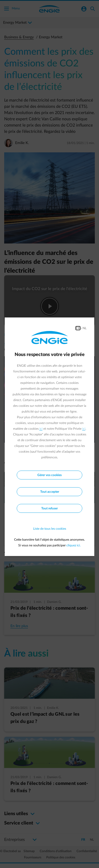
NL (85, 328)
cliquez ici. (74, 545)
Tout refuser (50, 508)
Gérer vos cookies (50, 475)
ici (41, 429)
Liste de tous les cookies (50, 529)
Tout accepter (50, 492)
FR (78, 328)
